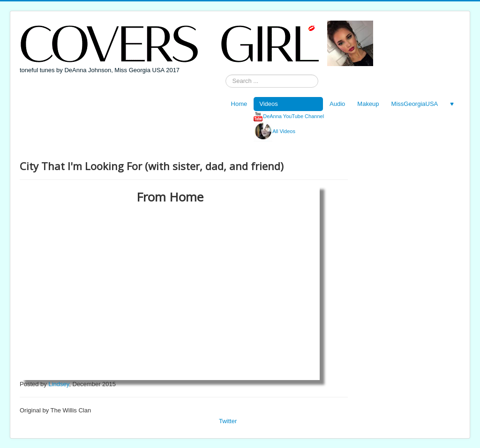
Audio (337, 104)
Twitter (228, 421)
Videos (269, 104)
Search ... (226, 75)
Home (239, 104)
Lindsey (59, 384)
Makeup (368, 104)
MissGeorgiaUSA (415, 104)
